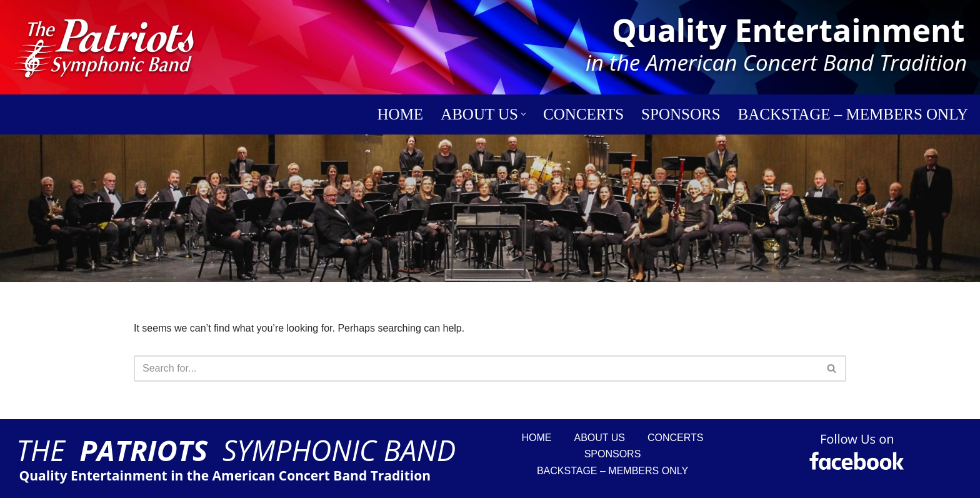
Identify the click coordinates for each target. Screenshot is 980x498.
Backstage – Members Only (853, 114)
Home (401, 114)
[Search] (19, 208)
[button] (523, 114)
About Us (600, 438)
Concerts (583, 114)
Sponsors (681, 114)
